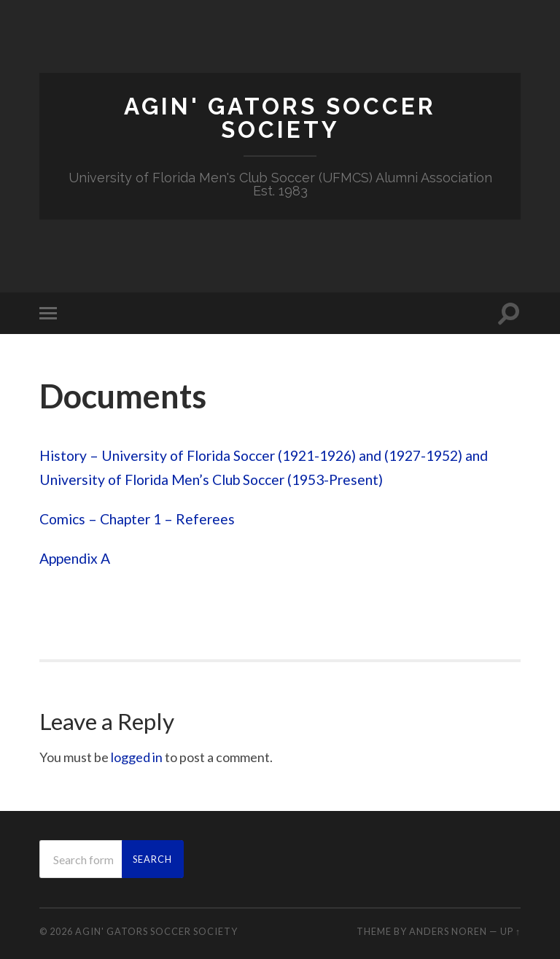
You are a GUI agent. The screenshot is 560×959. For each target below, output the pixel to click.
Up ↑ (510, 931)
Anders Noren (448, 931)
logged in (137, 757)
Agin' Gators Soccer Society (280, 118)
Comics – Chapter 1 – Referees (137, 519)
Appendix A (75, 558)
